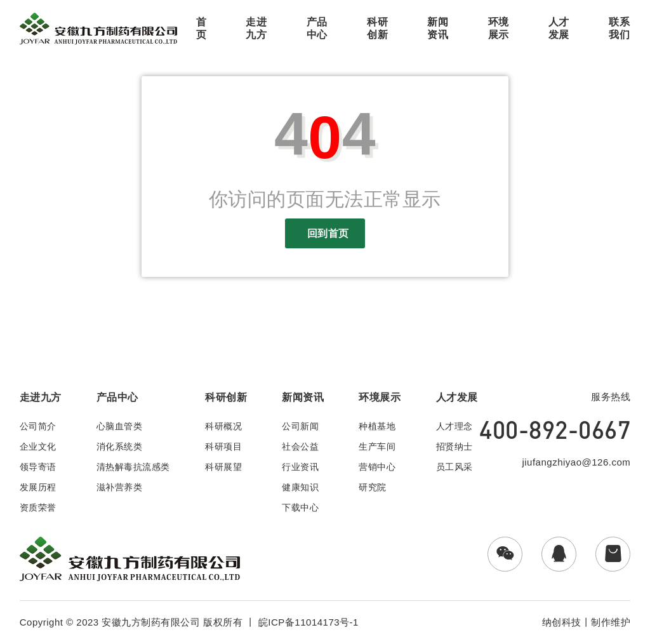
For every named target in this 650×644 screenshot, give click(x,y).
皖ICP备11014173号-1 (308, 622)
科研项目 (223, 446)
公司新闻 (300, 426)
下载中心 (300, 507)
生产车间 (377, 446)
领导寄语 (38, 467)
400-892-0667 (555, 429)
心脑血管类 (120, 426)
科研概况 (223, 426)
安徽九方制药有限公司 (151, 622)
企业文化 (38, 446)
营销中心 (377, 467)
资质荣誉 (38, 507)
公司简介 (38, 426)
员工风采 (454, 467)
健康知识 (300, 487)
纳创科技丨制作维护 (587, 622)
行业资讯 (300, 467)
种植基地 (377, 426)
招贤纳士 (454, 446)
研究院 (373, 487)
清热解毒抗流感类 (133, 467)
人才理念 (454, 426)
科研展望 (223, 467)
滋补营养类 (120, 487)
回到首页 (325, 233)
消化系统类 (120, 446)
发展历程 (38, 487)
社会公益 (300, 446)
